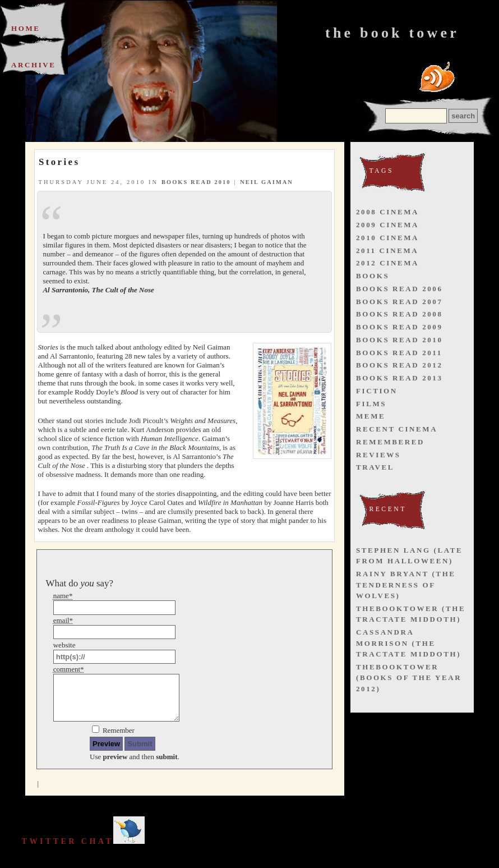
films (371, 404)
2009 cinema (387, 225)
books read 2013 (399, 378)
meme (371, 416)
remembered (390, 442)
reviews (378, 455)
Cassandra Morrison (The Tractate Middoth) (408, 643)
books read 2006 (399, 289)
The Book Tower (392, 33)
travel (375, 467)
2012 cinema (387, 263)
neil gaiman (267, 182)
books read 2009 (399, 327)
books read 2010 (196, 182)
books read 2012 (399, 365)
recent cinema (397, 429)
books (373, 276)
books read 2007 (399, 302)
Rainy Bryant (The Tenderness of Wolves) (406, 585)
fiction (377, 391)
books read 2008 (399, 314)
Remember (119, 730)
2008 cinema (387, 212)
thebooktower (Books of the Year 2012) (409, 678)
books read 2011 (399, 353)
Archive (34, 65)
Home (26, 28)
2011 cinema (387, 251)
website (64, 645)
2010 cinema (387, 238)
